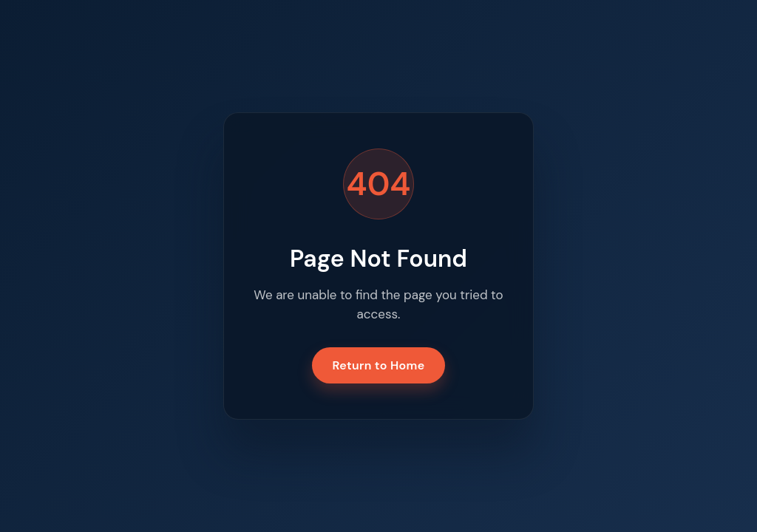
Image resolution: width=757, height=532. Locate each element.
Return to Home (379, 365)
